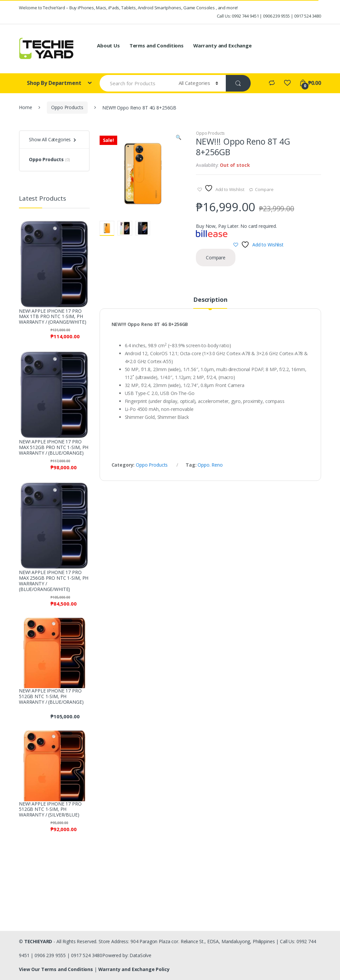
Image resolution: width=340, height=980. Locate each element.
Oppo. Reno (210, 465)
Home (25, 107)
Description (210, 300)
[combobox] (135, 83)
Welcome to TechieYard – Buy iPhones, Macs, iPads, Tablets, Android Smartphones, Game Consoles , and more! (128, 8)
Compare (264, 189)
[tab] (210, 302)
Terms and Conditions (157, 45)
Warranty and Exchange (222, 45)
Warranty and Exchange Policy (134, 969)
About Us (108, 45)
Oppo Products (67, 107)
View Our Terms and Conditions (57, 969)
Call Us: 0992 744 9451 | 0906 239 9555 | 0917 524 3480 (269, 16)
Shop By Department (55, 83)
